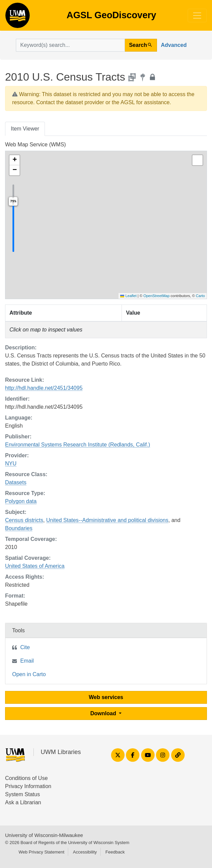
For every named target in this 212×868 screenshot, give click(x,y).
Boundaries (19, 528)
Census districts (24, 520)
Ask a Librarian (23, 802)
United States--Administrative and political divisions (107, 520)
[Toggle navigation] (197, 16)
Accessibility (85, 852)
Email (27, 661)
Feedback (115, 852)
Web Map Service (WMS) (35, 144)
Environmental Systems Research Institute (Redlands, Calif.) (78, 445)
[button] (15, 160)
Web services (106, 697)
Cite (25, 647)
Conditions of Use (26, 778)
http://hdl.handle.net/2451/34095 (44, 388)
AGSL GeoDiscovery (18, 18)
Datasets (16, 482)
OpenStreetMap (157, 296)
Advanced (174, 45)
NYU (11, 464)
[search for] (70, 45)
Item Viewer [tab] (25, 129)
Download (104, 713)
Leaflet (128, 296)
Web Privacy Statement (42, 852)
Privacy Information (28, 786)
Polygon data (21, 501)
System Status (22, 794)
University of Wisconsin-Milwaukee (44, 835)
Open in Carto (29, 674)
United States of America (35, 566)
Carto (200, 296)
